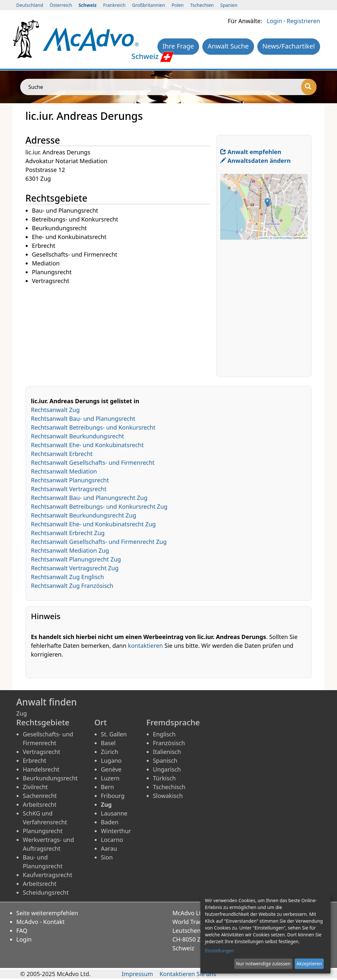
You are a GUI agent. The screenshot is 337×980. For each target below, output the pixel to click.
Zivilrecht (35, 787)
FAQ (22, 930)
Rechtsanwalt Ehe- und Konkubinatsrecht (87, 445)
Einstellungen (219, 951)
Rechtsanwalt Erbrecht (62, 454)
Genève (111, 769)
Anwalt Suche (228, 46)
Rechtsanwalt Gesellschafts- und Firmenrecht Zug (99, 542)
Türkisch (164, 778)
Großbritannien (148, 5)
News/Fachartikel (289, 46)
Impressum (137, 974)
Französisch (169, 743)
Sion (107, 857)
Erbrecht (34, 760)
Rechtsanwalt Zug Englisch (67, 577)
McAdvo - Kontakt (40, 922)
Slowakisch (168, 796)
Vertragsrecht (41, 752)
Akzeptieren (309, 964)
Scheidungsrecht (46, 892)
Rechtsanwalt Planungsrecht (70, 480)
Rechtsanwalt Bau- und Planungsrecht (83, 419)
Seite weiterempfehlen (47, 913)
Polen (177, 5)
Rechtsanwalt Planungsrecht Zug (76, 559)
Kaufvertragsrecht (47, 875)
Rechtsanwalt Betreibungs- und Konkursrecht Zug (99, 506)
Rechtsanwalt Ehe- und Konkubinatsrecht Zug (93, 524)
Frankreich (114, 5)
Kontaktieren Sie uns (188, 974)
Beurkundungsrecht (50, 778)
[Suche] (309, 87)
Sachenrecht (40, 796)
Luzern (110, 778)
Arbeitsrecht (40, 804)
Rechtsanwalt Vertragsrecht (69, 489)
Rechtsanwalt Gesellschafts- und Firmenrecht (93, 462)
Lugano (111, 760)
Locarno (112, 840)
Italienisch (167, 752)
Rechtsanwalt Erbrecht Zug (68, 533)
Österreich (61, 5)
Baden (110, 822)
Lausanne (114, 813)
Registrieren (303, 21)
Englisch (164, 734)
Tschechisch (169, 787)
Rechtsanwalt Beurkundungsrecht (77, 436)
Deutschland (30, 5)
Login (274, 21)
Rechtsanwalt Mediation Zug (70, 550)
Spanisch (165, 760)
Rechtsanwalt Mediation (64, 471)
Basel (108, 743)
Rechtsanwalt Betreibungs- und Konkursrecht (93, 427)
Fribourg (113, 796)
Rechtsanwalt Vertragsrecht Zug (75, 568)
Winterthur (116, 831)
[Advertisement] (121, 331)
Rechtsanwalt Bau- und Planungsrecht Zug (89, 498)
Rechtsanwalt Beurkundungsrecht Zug (83, 515)
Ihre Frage (178, 46)
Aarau (109, 848)
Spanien (229, 5)
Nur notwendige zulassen (263, 964)
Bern (107, 787)
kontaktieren (145, 646)
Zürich (109, 752)
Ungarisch (167, 769)
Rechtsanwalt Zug (55, 410)
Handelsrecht (41, 769)
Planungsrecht (43, 831)
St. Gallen (114, 734)
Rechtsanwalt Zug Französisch (72, 586)
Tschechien (202, 5)
